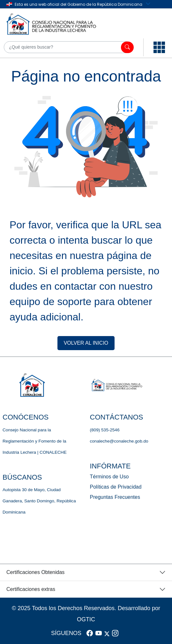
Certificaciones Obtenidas (35, 572)
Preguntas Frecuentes (115, 497)
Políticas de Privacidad (116, 487)
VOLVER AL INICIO (86, 343)
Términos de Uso (109, 477)
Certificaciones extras (31, 589)
